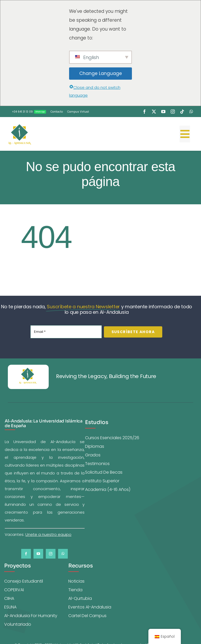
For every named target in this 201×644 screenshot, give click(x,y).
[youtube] (163, 112)
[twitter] (154, 112)
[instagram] (173, 112)
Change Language (101, 73)
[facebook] (144, 112)
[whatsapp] (191, 112)
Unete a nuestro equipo (48, 534)
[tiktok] (182, 112)
